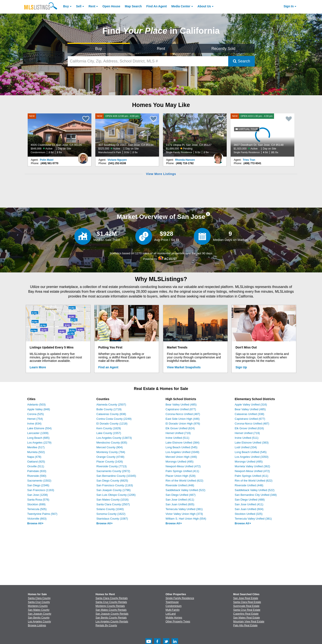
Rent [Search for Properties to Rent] (161, 49)
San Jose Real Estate (246, 598)
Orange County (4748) (110, 457)
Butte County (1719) (109, 409)
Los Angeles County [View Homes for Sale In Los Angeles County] (39, 622)
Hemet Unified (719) (178, 433)
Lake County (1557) (109, 433)
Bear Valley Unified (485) (181, 405)
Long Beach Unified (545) (181, 447)
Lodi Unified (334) (246, 447)
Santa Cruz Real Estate (247, 610)
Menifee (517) (36, 447)
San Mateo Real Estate (246, 618)
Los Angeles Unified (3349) (182, 452)
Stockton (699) (36, 504)
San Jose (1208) (37, 495)
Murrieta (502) (36, 452)
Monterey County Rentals (110, 606)
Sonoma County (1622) (111, 514)
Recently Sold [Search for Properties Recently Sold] (223, 49)
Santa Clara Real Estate (247, 602)
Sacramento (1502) (39, 481)
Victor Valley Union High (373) (184, 514)
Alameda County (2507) (111, 405)
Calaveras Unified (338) (249, 414)
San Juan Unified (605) (180, 504)
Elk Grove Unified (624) (180, 428)
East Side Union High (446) (183, 419)
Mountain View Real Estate (249, 622)
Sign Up (241, 367)
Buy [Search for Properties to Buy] (99, 49)
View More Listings (161, 174)
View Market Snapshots (184, 367)
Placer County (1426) (110, 462)
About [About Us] (204, 6)
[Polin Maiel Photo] (83, 157)
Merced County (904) (110, 447)
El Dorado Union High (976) (183, 424)
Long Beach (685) (38, 438)
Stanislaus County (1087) (112, 519)
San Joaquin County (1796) (113, 490)
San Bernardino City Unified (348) (256, 495)
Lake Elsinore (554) (39, 428)
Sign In (289, 6)
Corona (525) (36, 414)
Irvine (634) (34, 424)
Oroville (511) (36, 466)
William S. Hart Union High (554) (186, 519)
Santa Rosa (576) (38, 500)
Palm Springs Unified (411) (182, 471)
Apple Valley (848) (39, 409)
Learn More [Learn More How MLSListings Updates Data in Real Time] (38, 367)
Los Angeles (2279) (39, 443)
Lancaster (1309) (38, 433)
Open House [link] (111, 6)
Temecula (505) (37, 509)
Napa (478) (34, 457)
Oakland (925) (36, 462)
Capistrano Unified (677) (181, 409)
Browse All (35, 523)
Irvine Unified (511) (177, 438)
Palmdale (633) (37, 471)
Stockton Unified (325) (249, 514)
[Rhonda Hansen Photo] (218, 157)
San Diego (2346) (38, 485)
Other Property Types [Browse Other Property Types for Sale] (178, 622)
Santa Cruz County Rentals (111, 602)
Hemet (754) (35, 419)
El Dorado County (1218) (112, 424)
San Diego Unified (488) (250, 500)
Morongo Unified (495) (179, 462)
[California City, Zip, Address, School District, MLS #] (148, 61)
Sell (79, 6)
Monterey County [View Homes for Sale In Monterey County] (38, 606)
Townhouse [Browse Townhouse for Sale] (172, 602)
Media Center (181, 6)
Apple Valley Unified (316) (251, 405)
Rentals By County (106, 625)
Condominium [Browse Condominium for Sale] (174, 606)
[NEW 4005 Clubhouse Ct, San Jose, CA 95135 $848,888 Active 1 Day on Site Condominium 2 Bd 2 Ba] (60, 135)
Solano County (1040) (110, 509)
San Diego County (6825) (112, 481)
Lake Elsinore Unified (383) (252, 443)
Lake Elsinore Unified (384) (183, 443)
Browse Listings (37, 625)
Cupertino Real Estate (246, 614)
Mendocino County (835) (112, 443)
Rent (92, 6)
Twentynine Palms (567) (42, 514)
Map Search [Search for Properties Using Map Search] (133, 6)
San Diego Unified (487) (181, 495)
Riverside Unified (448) (180, 485)
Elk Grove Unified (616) (249, 428)
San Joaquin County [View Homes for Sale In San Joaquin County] (40, 614)
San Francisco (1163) (41, 490)
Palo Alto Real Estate (245, 625)
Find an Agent (108, 367)
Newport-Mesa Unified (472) (183, 466)
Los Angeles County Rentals (112, 622)
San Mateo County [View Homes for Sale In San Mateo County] (39, 610)
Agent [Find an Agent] (157, 6)
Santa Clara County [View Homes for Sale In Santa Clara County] (39, 598)
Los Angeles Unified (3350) (252, 457)
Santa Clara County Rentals (112, 598)
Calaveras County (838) (111, 414)
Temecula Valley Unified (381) (184, 509)
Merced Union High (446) (181, 457)
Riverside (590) (37, 476)
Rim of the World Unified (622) (184, 481)
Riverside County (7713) (112, 466)
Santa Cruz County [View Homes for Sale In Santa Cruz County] (39, 602)
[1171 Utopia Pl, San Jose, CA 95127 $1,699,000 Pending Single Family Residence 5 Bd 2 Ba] (195, 135)
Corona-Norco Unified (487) (183, 414)
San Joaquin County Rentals (112, 614)
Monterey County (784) (111, 452)
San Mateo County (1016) (112, 500)
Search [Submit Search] (241, 61)
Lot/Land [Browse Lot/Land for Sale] (171, 614)
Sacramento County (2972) (113, 471)
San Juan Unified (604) (249, 509)
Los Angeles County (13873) (114, 438)
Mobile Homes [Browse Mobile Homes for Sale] (174, 618)
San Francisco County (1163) (115, 485)
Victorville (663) (37, 519)
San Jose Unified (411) (180, 500)
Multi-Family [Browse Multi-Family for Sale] (173, 610)
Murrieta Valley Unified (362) (252, 466)
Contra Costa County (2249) (114, 419)
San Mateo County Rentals (111, 610)
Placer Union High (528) (181, 476)
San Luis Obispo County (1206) (116, 495)
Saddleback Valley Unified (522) (185, 490)
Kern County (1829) (109, 428)
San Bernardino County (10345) (116, 476)
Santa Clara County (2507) (113, 504)
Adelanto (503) (36, 405)
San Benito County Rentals (111, 618)
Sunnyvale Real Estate (246, 606)
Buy (66, 6)
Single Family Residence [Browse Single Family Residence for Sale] (180, 598)
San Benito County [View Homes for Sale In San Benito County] (39, 618)
